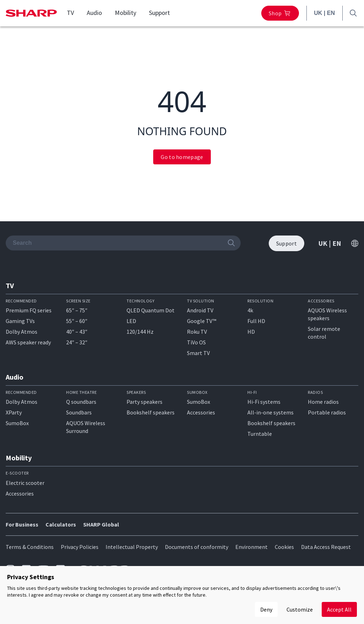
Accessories (201, 412)
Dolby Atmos (22, 332)
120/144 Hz (140, 332)
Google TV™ (202, 321)
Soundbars (79, 412)
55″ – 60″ (77, 321)
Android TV (200, 310)
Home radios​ (323, 402)
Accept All (339, 609)
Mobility (125, 13)
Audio (94, 13)
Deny (266, 609)
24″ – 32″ (77, 342)
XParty (14, 412)
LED (131, 321)
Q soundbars (81, 402)
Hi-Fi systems (264, 402)
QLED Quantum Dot (151, 310)
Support (159, 13)
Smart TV (198, 353)
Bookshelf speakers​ (271, 423)
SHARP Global (101, 524)
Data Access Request (326, 547)
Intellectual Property (132, 547)
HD (251, 332)
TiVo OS (196, 342)
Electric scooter (25, 483)
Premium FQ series (29, 310)
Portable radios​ (327, 412)
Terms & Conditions (30, 547)
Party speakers (144, 402)
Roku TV (197, 332)
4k (250, 310)
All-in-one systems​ (271, 412)
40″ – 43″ (77, 332)
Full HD (256, 321)
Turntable (260, 434)
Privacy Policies (80, 547)
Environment (251, 547)
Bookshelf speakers (151, 412)
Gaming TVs (20, 321)
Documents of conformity (197, 547)
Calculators (61, 524)
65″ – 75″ (77, 310)
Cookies (284, 547)
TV (70, 13)
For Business (22, 524)
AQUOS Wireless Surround (86, 427)
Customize (300, 609)
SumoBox (17, 423)
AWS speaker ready (28, 342)
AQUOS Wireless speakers (327, 314)
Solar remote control (324, 333)
